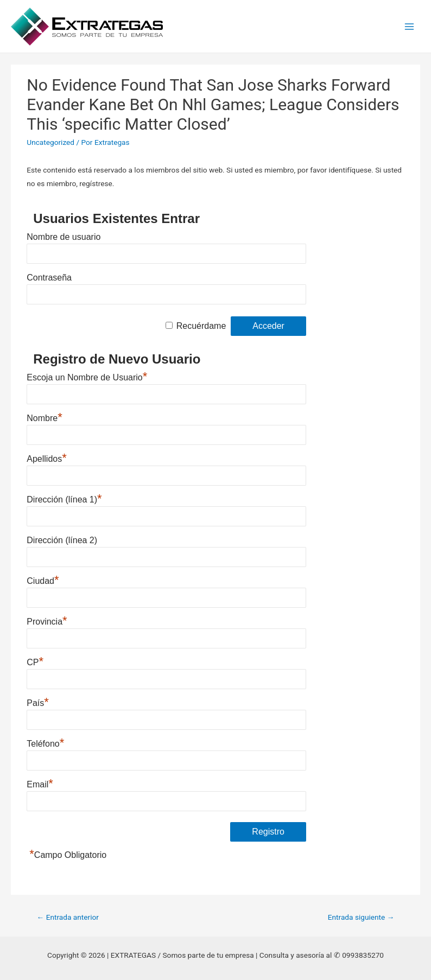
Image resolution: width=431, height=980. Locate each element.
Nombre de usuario (64, 237)
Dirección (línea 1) (64, 499)
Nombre (44, 418)
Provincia (47, 622)
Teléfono (45, 744)
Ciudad (43, 581)
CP (35, 662)
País (38, 703)
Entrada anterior (68, 917)
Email (40, 784)
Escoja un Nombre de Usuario (87, 377)
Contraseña (49, 278)
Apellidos (47, 459)
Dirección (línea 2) (62, 540)
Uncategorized (50, 142)
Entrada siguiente (361, 917)
